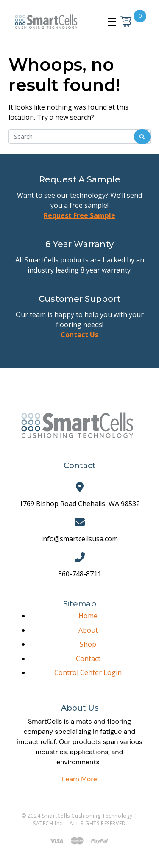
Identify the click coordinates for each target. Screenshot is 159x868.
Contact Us (79, 335)
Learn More (79, 779)
